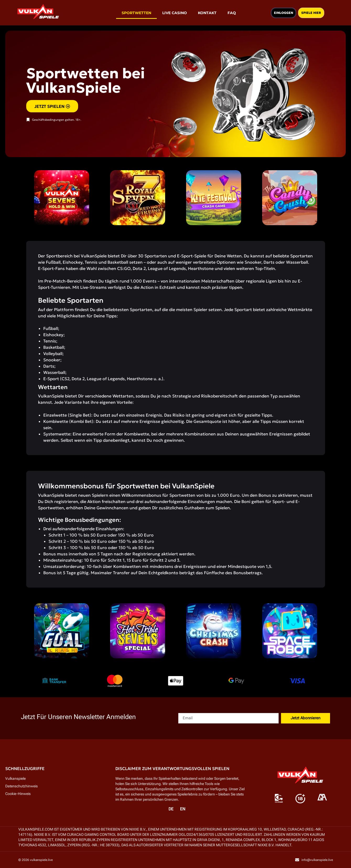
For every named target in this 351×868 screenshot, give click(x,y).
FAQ (232, 13)
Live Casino (175, 13)
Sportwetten (136, 13)
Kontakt (207, 13)
